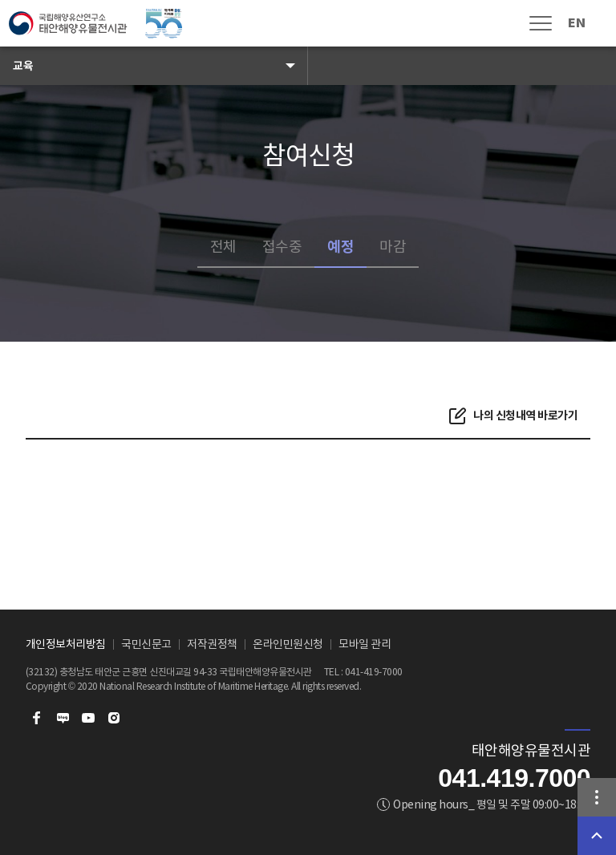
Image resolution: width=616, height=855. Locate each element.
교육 (23, 66)
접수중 (282, 247)
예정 (340, 247)
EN (576, 23)
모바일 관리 (365, 644)
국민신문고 (146, 644)
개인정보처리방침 (66, 644)
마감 (393, 247)
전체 (223, 247)
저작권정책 (212, 644)
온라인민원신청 (288, 644)
